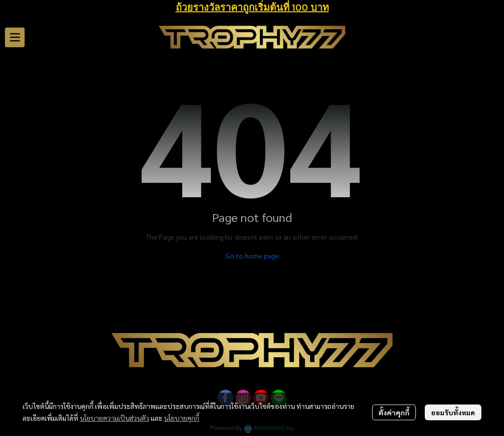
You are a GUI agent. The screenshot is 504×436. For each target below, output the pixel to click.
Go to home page (252, 255)
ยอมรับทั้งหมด (453, 412)
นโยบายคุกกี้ (182, 418)
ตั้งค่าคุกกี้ (394, 412)
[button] (492, 37)
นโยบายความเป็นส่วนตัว (114, 418)
